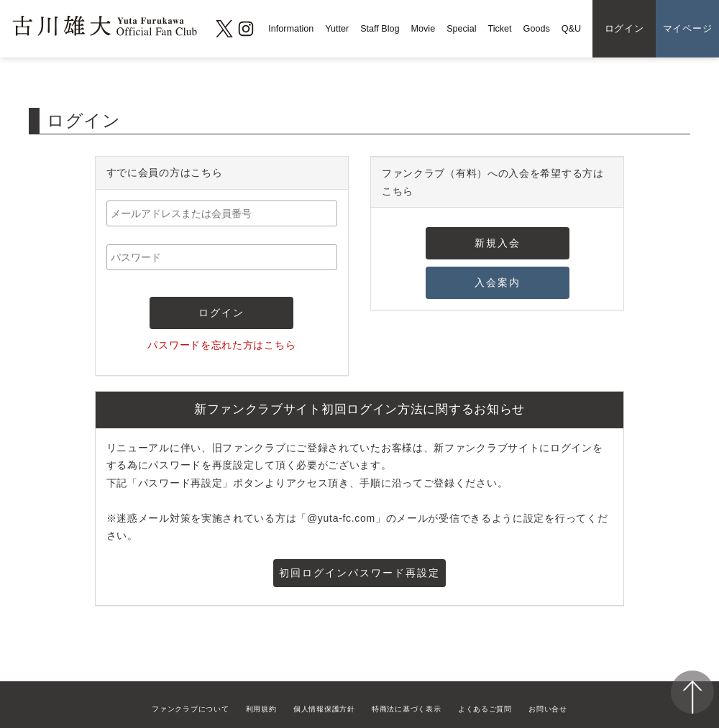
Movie (423, 29)
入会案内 (498, 282)
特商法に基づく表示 (406, 709)
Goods (537, 29)
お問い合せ (548, 709)
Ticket (499, 29)
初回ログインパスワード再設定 (359, 573)
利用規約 (261, 709)
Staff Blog (380, 29)
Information (291, 29)
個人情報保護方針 (324, 709)
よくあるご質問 (485, 709)
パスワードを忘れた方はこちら (221, 345)
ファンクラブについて (190, 709)
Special (461, 29)
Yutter (337, 29)
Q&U (571, 29)
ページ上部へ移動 (692, 692)
